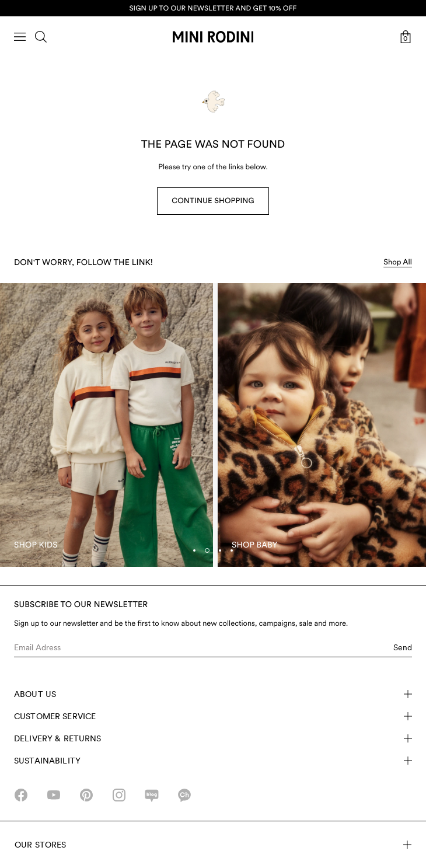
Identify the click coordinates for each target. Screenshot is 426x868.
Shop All (398, 262)
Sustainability (213, 761)
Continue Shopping (213, 201)
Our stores (213, 845)
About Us (213, 694)
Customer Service (213, 716)
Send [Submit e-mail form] (403, 647)
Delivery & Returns (213, 738)
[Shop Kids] (107, 425)
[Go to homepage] (213, 37)
